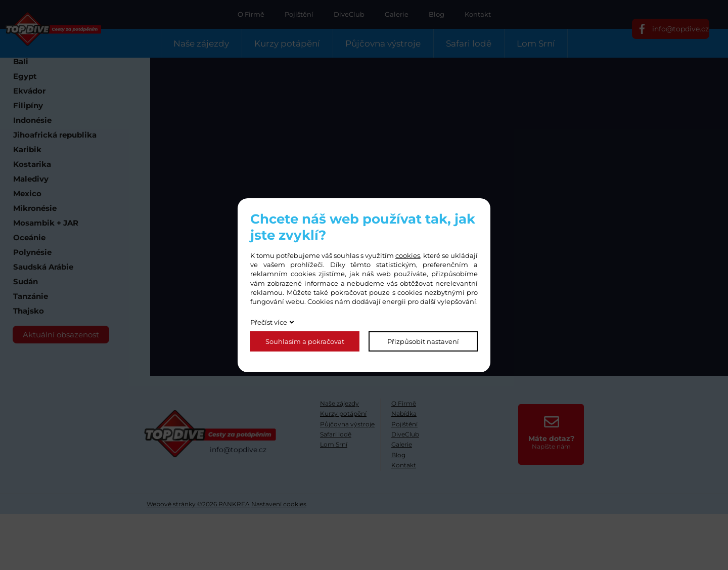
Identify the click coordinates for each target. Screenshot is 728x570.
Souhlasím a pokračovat (305, 341)
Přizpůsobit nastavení (423, 341)
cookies (408, 255)
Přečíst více (269, 322)
